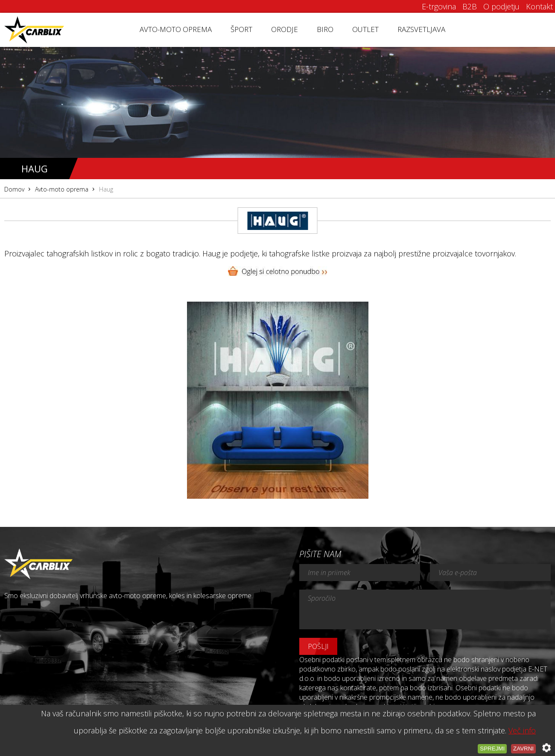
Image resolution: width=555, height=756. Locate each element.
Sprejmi (492, 749)
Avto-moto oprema (176, 29)
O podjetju (501, 6)
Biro (325, 29)
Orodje (285, 29)
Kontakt (539, 6)
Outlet (365, 29)
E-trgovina (439, 6)
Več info (522, 730)
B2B (470, 6)
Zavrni (523, 749)
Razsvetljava (421, 29)
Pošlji (318, 646)
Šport (241, 29)
